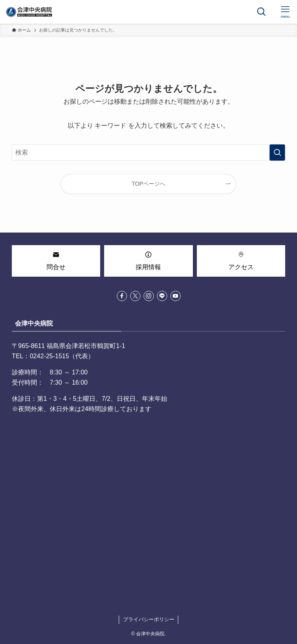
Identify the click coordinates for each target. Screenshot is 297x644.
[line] (162, 296)
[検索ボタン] (262, 12)
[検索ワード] (148, 153)
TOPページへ (148, 184)
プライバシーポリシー (149, 619)
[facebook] (122, 296)
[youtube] (176, 296)
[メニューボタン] (285, 12)
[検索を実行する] (277, 153)
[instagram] (149, 296)
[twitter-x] (135, 296)
